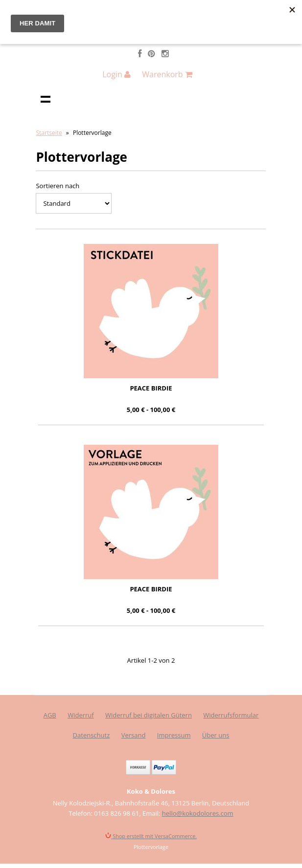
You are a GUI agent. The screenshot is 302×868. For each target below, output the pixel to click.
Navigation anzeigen (46, 99)
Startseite (49, 133)
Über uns (216, 735)
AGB (50, 715)
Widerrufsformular (231, 715)
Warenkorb (167, 74)
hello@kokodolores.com (198, 813)
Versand (134, 735)
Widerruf (81, 715)
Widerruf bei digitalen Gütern (149, 715)
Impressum (174, 735)
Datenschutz (92, 735)
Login (116, 74)
